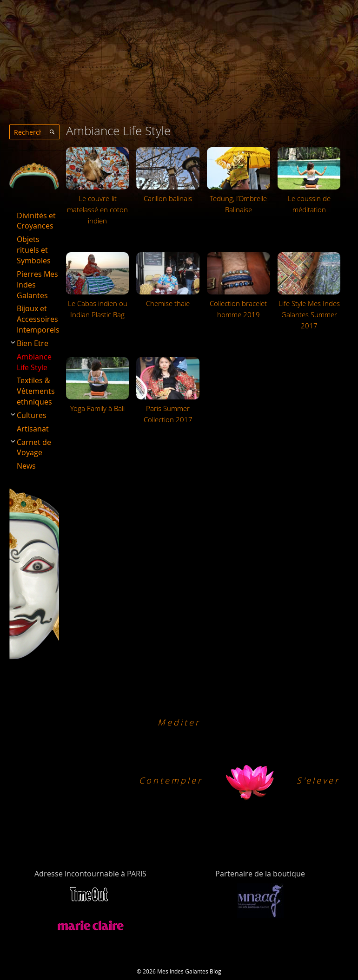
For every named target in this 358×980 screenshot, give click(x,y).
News (26, 466)
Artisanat (33, 429)
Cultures (32, 415)
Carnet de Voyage (34, 448)
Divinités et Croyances (36, 221)
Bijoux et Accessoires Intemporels (38, 319)
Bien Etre (33, 343)
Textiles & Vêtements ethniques (36, 391)
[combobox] (34, 132)
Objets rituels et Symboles (34, 250)
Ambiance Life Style (34, 362)
